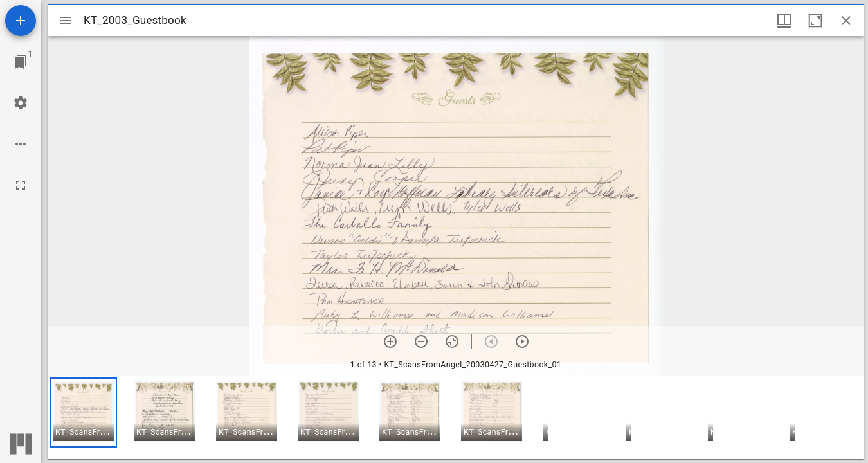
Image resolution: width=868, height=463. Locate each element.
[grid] (456, 417)
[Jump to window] (21, 62)
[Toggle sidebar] (66, 21)
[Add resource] (21, 21)
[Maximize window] (815, 21)
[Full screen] (21, 185)
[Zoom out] (421, 341)
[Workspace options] (21, 144)
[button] (83, 413)
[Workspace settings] (21, 103)
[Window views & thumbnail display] (784, 21)
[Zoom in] (390, 341)
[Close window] (846, 21)
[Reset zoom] (452, 341)
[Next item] (522, 341)
